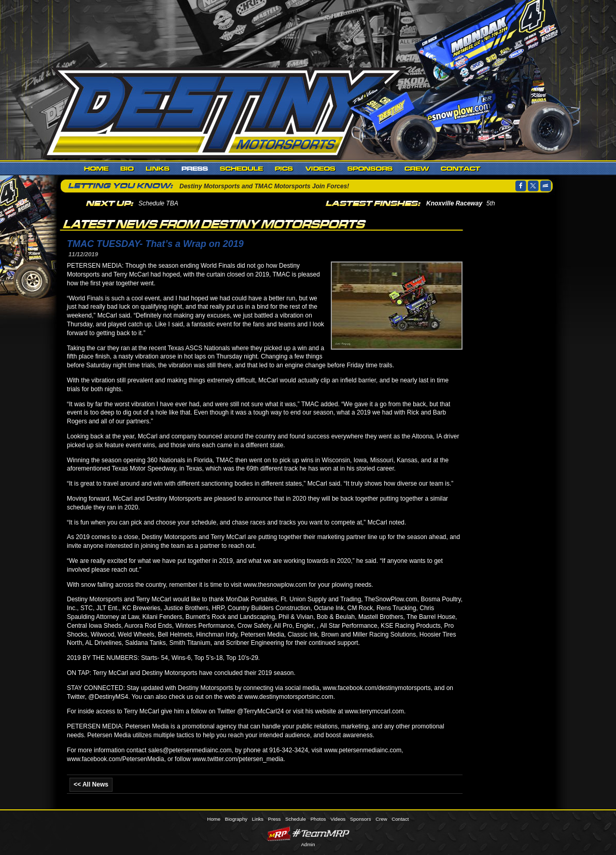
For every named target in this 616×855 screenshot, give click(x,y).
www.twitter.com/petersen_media (238, 759)
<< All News (91, 784)
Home (96, 169)
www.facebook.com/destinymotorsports (377, 688)
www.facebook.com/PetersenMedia (115, 759)
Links (158, 169)
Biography (127, 169)
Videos (321, 169)
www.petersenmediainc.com (363, 750)
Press (195, 169)
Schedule (242, 169)
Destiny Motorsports (228, 111)
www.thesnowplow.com (275, 585)
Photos (284, 169)
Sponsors (370, 169)
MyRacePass (308, 833)
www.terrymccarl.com (374, 711)
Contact (461, 169)
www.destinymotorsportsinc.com (289, 697)
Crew (417, 169)
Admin (308, 844)
